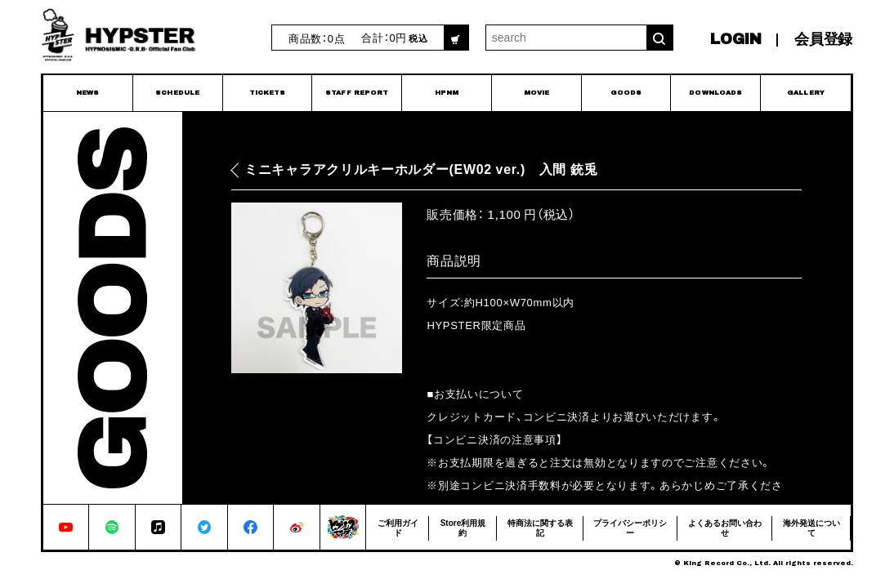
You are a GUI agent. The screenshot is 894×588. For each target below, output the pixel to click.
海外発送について (811, 527)
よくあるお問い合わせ (725, 527)
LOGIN (736, 39)
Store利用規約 (463, 527)
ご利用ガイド (398, 527)
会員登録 (823, 39)
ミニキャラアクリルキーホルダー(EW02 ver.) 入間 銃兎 (421, 169)
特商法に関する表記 (540, 527)
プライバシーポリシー (630, 527)
